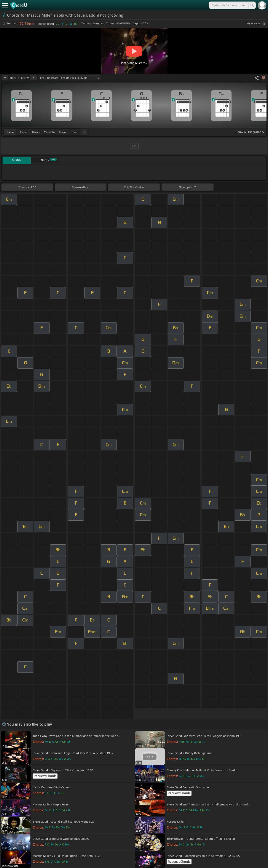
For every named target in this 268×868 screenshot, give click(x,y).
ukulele (36, 132)
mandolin (49, 132)
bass (75, 132)
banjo (62, 132)
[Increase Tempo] (33, 78)
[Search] (252, 5)
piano (23, 132)
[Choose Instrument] (84, 132)
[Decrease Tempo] (5, 78)
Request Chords (45, 776)
